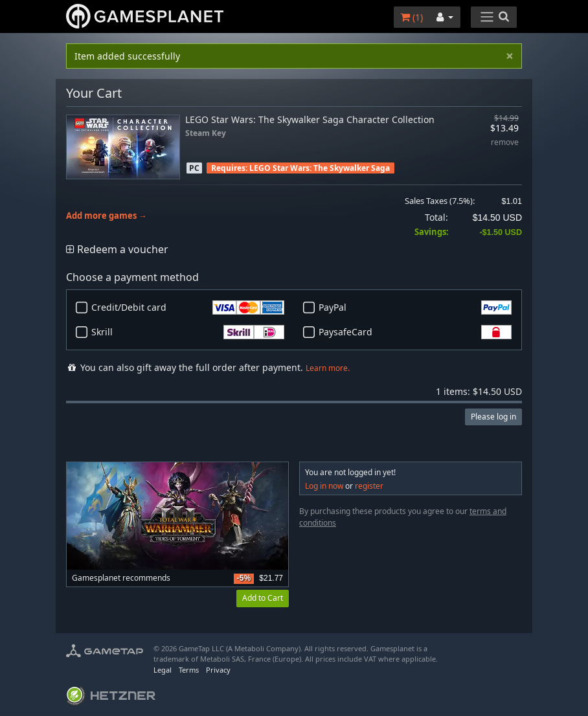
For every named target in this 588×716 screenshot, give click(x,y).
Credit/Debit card (188, 308)
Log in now (324, 486)
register (369, 486)
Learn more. (328, 368)
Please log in (493, 417)
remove (505, 143)
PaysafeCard (415, 332)
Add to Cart (263, 598)
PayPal (415, 308)
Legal (163, 670)
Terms (189, 670)
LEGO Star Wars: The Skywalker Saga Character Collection (310, 119)
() (412, 17)
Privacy (218, 670)
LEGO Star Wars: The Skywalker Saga (320, 168)
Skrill (188, 332)
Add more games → (107, 216)
